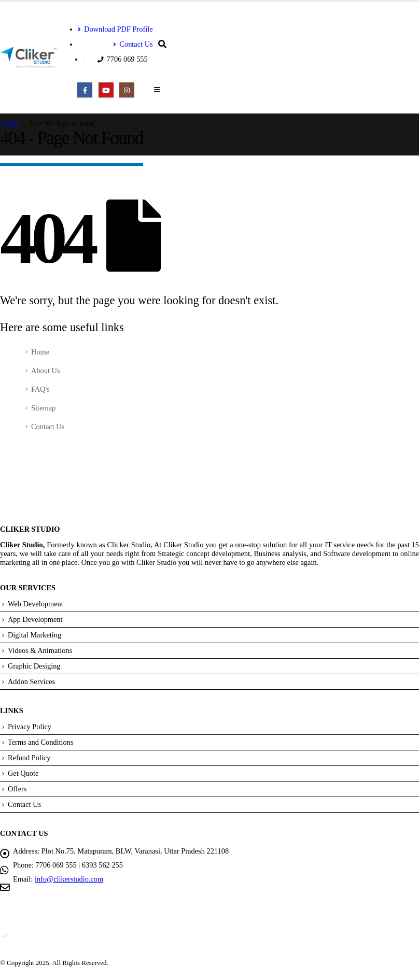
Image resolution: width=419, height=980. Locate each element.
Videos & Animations (40, 650)
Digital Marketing (35, 635)
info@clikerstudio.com (69, 879)
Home (10, 123)
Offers (17, 789)
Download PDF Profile (115, 29)
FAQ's (40, 389)
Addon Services (32, 681)
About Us (46, 371)
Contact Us (133, 44)
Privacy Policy (30, 727)
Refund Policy (29, 758)
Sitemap (43, 408)
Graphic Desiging (34, 666)
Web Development (36, 604)
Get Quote (23, 773)
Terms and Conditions (41, 742)
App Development (35, 619)
